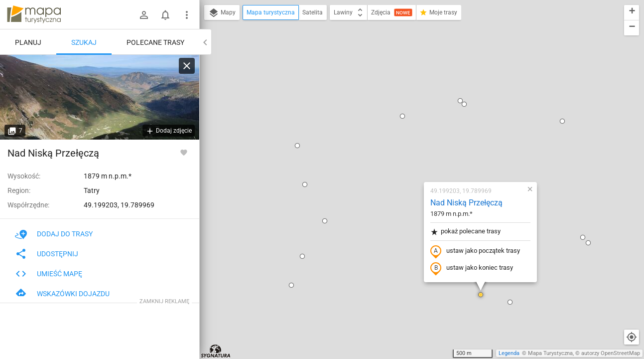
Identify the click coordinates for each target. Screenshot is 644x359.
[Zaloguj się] (144, 15)
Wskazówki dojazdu (62, 294)
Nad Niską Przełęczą (408, 88)
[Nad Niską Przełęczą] (100, 97)
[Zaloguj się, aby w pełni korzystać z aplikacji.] (184, 152)
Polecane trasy (155, 42)
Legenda (509, 353)
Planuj (28, 42)
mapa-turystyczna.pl (34, 14)
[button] (239, 30)
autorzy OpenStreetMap (611, 353)
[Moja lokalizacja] (632, 337)
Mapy (222, 13)
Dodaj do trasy (54, 234)
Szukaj (84, 42)
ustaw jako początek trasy (416, 136)
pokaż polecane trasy (407, 116)
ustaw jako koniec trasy (413, 153)
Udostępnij (47, 254)
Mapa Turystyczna (550, 353)
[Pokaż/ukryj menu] (187, 15)
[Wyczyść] (187, 66)
